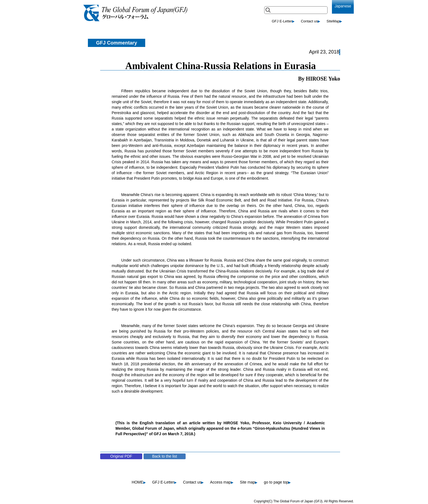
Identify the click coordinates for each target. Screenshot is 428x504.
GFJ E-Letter (283, 21)
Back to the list (164, 456)
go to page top (277, 482)
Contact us (310, 21)
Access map (222, 482)
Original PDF (121, 456)
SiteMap (334, 21)
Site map (249, 482)
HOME (139, 482)
